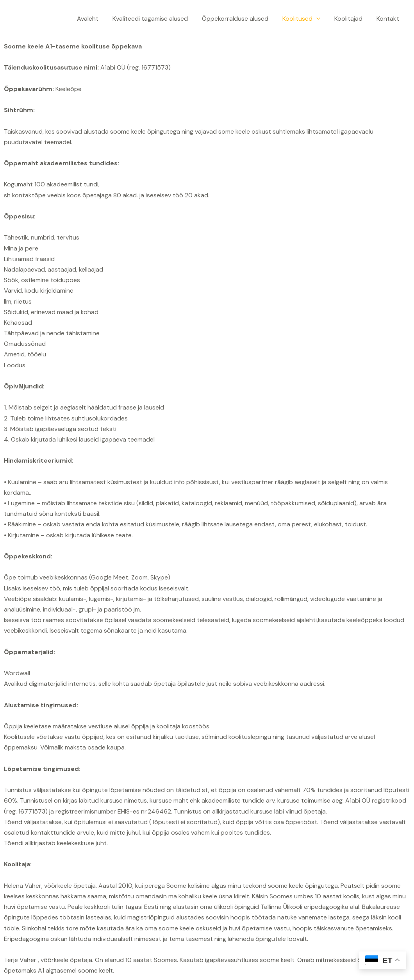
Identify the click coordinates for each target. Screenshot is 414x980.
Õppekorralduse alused (241, 19)
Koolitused (305, 19)
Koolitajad (351, 19)
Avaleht (96, 19)
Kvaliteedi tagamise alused (157, 19)
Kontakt (389, 19)
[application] (320, 19)
